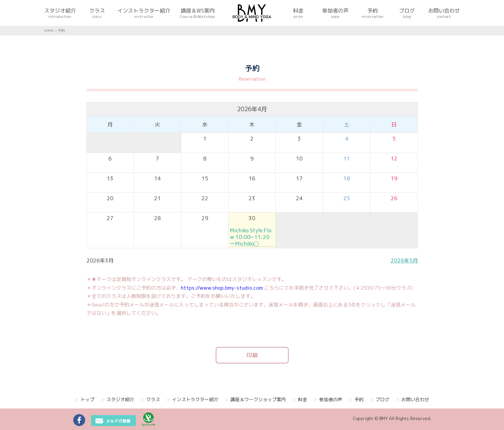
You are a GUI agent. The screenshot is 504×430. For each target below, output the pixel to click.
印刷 (252, 355)
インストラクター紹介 (193, 400)
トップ (85, 400)
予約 (356, 400)
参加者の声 (328, 400)
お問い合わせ (413, 400)
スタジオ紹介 (118, 400)
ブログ (380, 400)
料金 (300, 400)
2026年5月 (404, 261)
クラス (150, 400)
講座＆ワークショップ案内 (255, 400)
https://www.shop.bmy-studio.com (222, 288)
